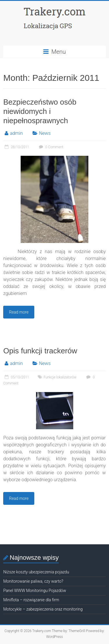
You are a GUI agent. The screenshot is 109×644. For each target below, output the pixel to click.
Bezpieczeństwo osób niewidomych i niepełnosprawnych (40, 111)
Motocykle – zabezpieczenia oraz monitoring (43, 609)
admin (16, 133)
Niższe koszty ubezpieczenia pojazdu (36, 572)
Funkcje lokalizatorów (60, 377)
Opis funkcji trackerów (40, 351)
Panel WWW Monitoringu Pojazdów (35, 591)
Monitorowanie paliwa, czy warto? (33, 581)
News (45, 133)
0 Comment (50, 147)
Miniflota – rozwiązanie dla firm (31, 600)
